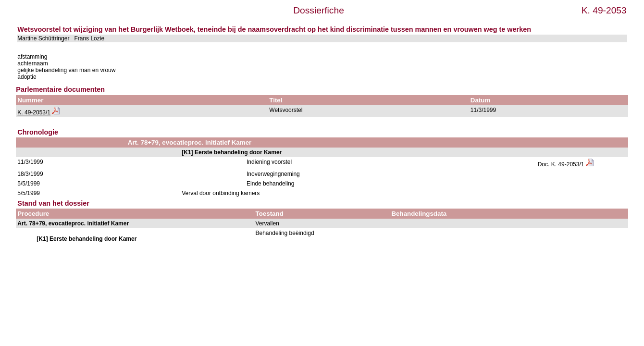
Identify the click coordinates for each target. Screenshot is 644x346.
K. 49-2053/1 (34, 112)
